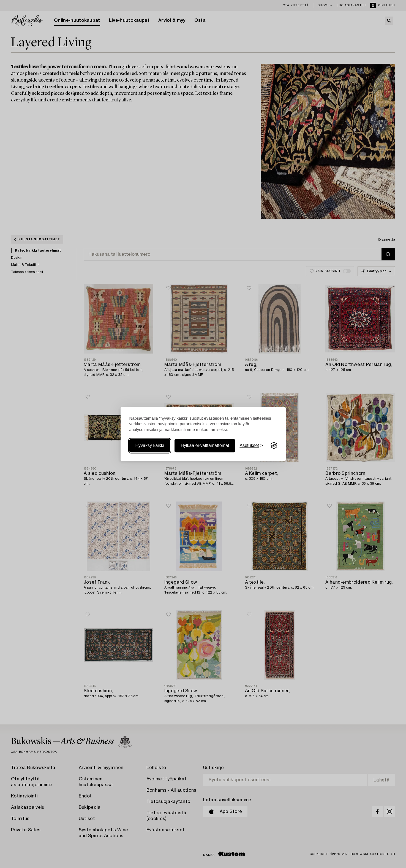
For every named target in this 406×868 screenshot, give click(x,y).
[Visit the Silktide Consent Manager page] (274, 446)
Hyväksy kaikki (150, 445)
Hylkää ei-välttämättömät (205, 445)
